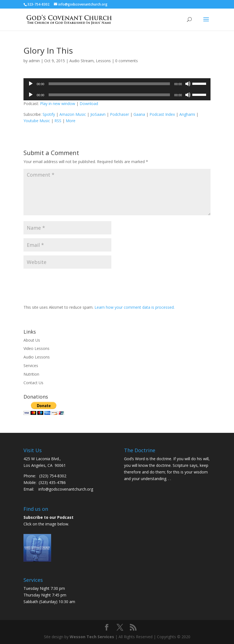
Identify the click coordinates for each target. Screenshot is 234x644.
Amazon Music (73, 114)
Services (31, 366)
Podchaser (119, 114)
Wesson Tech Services (92, 637)
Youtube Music (37, 121)
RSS (58, 121)
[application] (117, 84)
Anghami (187, 114)
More (71, 121)
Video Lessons (36, 348)
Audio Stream (81, 61)
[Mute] (188, 84)
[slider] (109, 84)
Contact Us (33, 383)
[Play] (31, 84)
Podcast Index (162, 114)
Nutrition (31, 374)
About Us (32, 340)
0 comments (127, 61)
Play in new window (58, 104)
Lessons (103, 61)
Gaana (139, 114)
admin (34, 61)
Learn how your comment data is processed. (135, 307)
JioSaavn (98, 114)
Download (89, 104)
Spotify (49, 114)
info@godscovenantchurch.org (66, 489)
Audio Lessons (37, 357)
